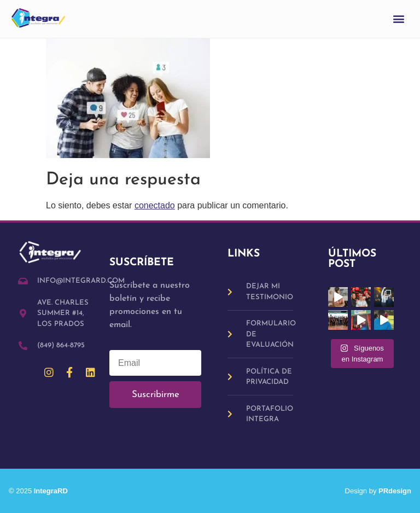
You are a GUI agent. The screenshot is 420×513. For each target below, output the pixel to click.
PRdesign (395, 491)
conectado (155, 205)
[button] (399, 19)
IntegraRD (55, 491)
